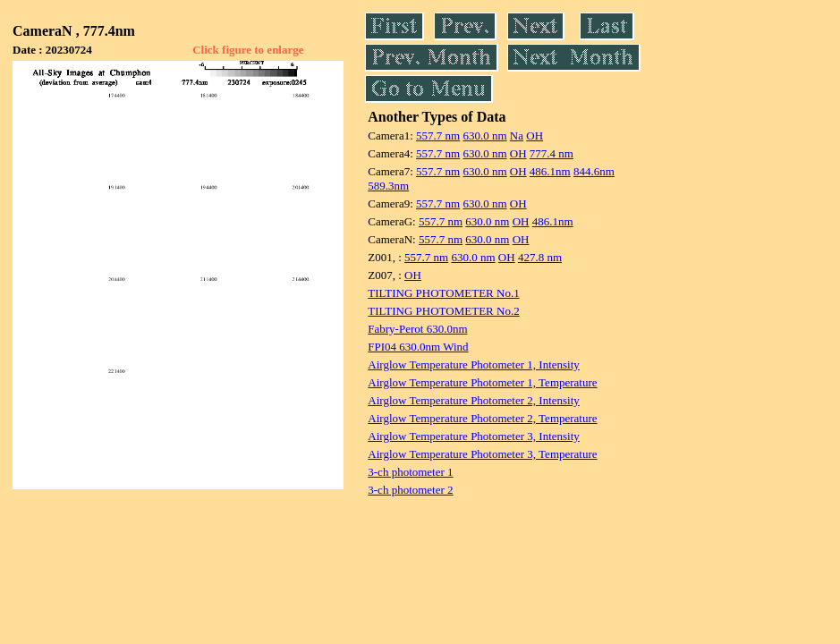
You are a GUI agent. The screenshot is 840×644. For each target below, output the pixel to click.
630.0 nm (484, 136)
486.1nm (550, 171)
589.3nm (388, 186)
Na (517, 136)
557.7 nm (438, 136)
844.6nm (594, 171)
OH (535, 136)
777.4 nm (552, 153)
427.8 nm (540, 257)
